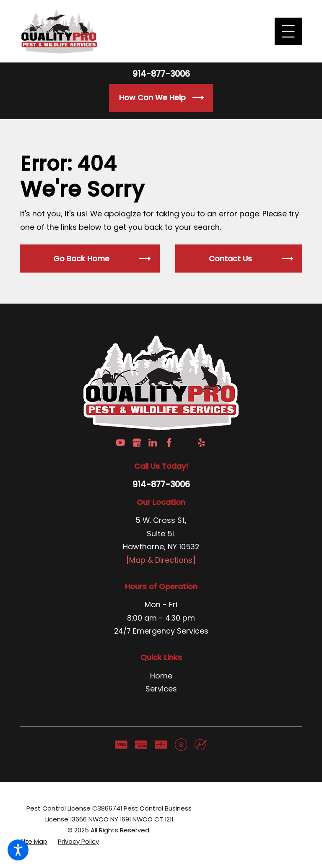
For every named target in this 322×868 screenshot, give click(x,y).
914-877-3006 (161, 74)
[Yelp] (201, 443)
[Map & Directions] (161, 560)
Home (161, 676)
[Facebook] (169, 443)
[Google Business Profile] (137, 443)
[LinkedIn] (153, 443)
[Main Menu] (288, 31)
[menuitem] (161, 676)
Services (161, 689)
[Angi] (185, 443)
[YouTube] (121, 443)
